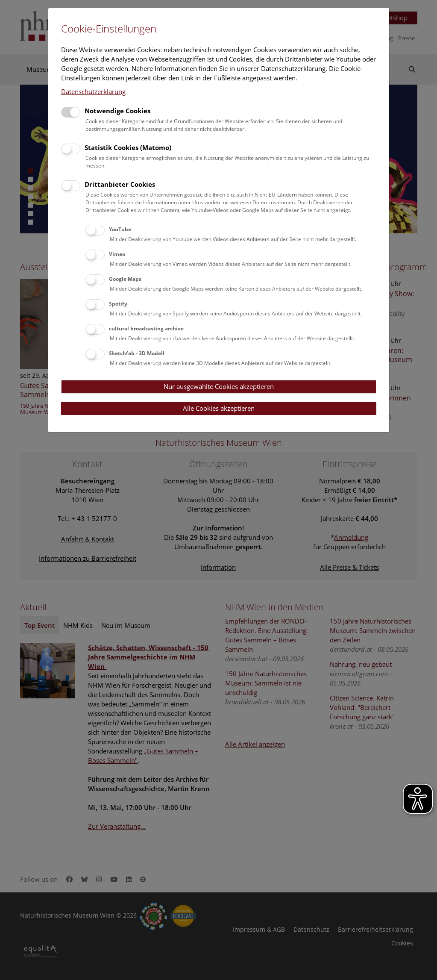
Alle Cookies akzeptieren (219, 408)
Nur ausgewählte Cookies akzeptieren (219, 386)
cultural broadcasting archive (146, 328)
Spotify (118, 304)
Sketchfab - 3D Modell (137, 353)
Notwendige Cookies (117, 111)
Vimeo (117, 254)
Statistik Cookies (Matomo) (128, 147)
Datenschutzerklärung (93, 91)
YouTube (120, 229)
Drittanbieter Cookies (120, 184)
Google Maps (125, 279)
